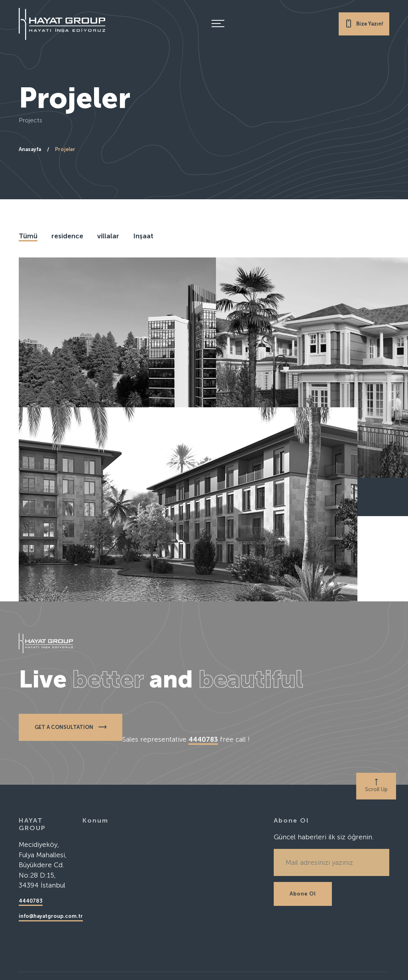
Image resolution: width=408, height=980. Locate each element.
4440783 (31, 901)
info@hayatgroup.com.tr (51, 916)
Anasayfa (30, 149)
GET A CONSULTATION (71, 727)
